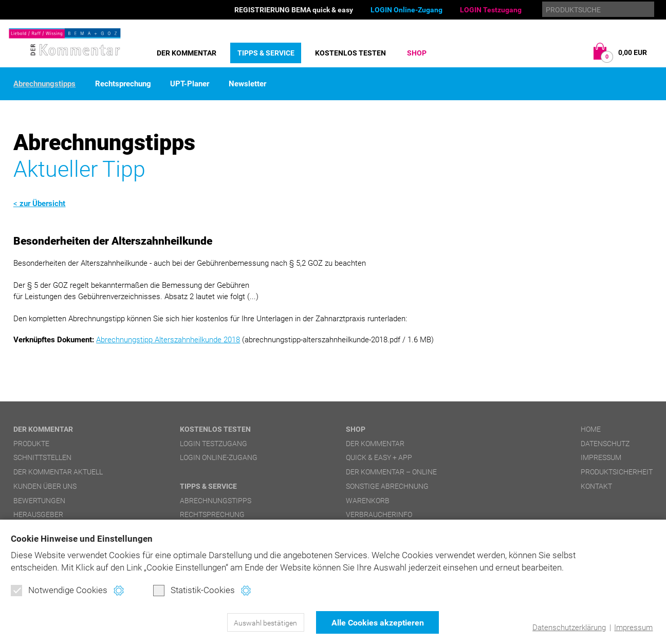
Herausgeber (38, 514)
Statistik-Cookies (194, 591)
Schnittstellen (42, 457)
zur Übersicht (42, 204)
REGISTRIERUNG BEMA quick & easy (294, 10)
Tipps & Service (266, 53)
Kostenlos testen (350, 53)
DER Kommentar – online (391, 472)
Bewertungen (39, 501)
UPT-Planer (190, 84)
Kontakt (596, 486)
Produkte (31, 444)
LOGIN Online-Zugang (406, 10)
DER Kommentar (187, 53)
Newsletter (247, 84)
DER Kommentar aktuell (58, 472)
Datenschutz (605, 444)
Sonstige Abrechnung (387, 486)
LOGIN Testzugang (491, 10)
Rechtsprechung (123, 84)
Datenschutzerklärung (569, 628)
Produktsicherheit (617, 472)
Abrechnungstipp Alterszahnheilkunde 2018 (168, 340)
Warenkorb (368, 501)
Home (591, 429)
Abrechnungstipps (44, 84)
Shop (417, 53)
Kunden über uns (45, 486)
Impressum (633, 628)
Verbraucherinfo (379, 514)
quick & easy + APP (379, 457)
